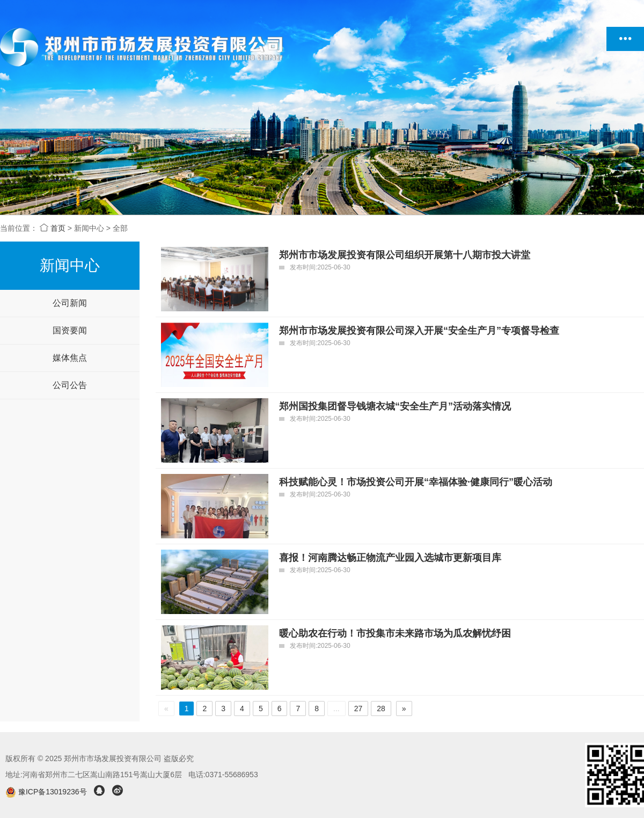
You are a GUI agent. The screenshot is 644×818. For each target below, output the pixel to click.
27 (358, 709)
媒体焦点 (70, 358)
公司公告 (70, 385)
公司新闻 (70, 303)
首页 (53, 228)
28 (381, 709)
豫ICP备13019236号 (47, 792)
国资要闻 (70, 330)
